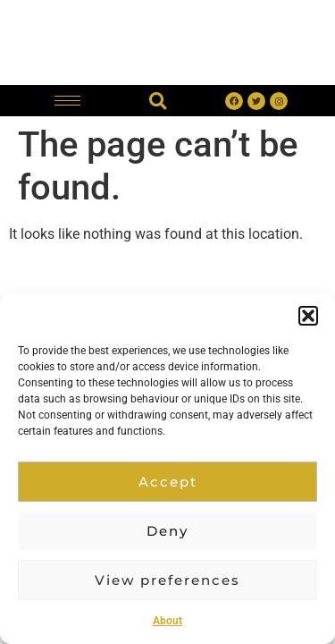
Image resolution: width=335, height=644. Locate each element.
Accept (168, 482)
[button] (308, 316)
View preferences (167, 580)
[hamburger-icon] (67, 101)
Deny (167, 531)
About (167, 621)
